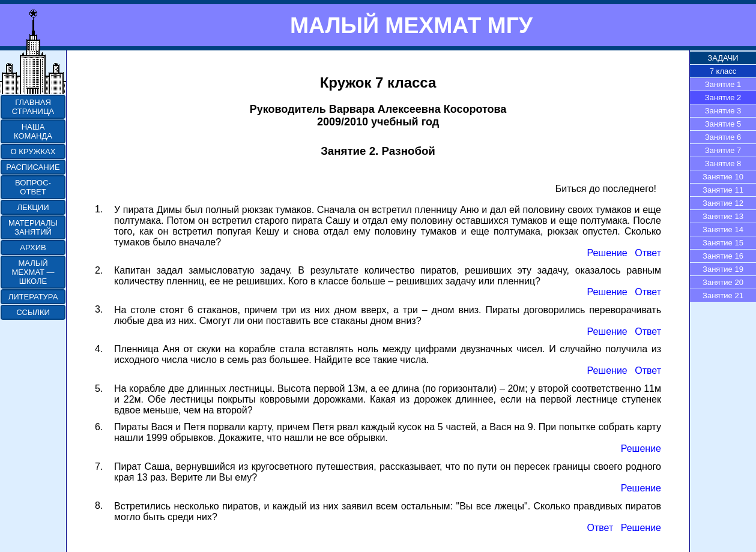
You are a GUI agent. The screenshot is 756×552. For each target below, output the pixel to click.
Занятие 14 (723, 229)
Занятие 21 (723, 295)
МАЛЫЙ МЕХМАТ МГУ (411, 25)
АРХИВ (33, 247)
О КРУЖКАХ (33, 151)
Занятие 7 (723, 150)
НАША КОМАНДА (33, 131)
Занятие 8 (723, 163)
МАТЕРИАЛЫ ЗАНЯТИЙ (33, 227)
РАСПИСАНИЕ (33, 167)
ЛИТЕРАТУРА (33, 297)
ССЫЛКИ (33, 312)
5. (99, 388)
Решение (607, 253)
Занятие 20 (723, 282)
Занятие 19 (723, 269)
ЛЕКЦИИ (33, 207)
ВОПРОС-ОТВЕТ (33, 187)
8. (99, 505)
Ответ (648, 253)
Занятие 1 (723, 84)
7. (99, 466)
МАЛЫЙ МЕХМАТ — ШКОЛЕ (33, 272)
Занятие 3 (723, 111)
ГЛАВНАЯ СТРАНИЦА (33, 107)
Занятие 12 (723, 203)
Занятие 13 (723, 216)
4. (99, 349)
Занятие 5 (723, 124)
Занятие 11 (723, 190)
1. (99, 209)
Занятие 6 (723, 137)
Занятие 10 (723, 177)
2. (99, 270)
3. (99, 309)
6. (99, 427)
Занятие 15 (723, 243)
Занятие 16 (723, 256)
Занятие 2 (723, 97)
